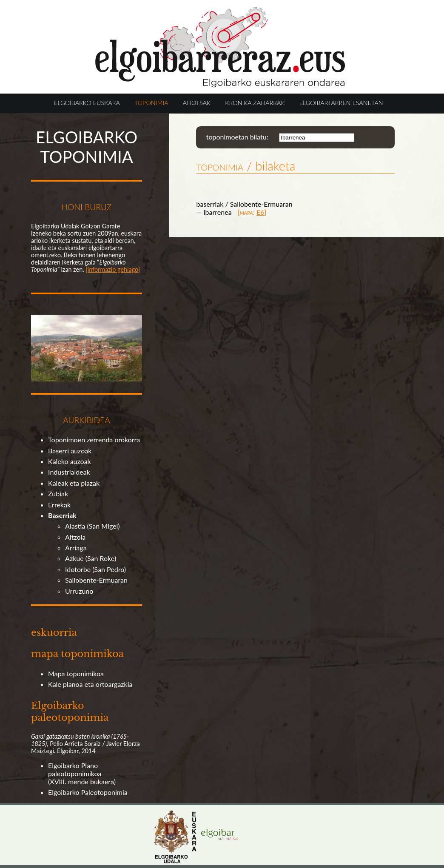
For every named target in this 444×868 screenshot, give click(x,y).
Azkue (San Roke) (91, 558)
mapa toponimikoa (77, 654)
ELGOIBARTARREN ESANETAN (341, 103)
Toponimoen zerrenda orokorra (94, 440)
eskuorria (54, 632)
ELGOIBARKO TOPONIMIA (87, 147)
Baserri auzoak (70, 451)
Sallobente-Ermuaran (96, 580)
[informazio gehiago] (113, 269)
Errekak (59, 505)
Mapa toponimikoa (76, 673)
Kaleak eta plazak (74, 483)
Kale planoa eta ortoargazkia (90, 684)
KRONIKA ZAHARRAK (255, 103)
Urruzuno (79, 591)
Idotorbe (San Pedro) (95, 569)
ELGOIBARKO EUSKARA (87, 103)
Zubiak (58, 494)
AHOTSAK (197, 103)
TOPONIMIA (151, 103)
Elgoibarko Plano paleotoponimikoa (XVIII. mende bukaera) (82, 773)
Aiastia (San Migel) (92, 526)
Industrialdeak (69, 472)
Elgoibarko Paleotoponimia (88, 792)
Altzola (75, 537)
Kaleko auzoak (70, 461)
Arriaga (76, 548)
